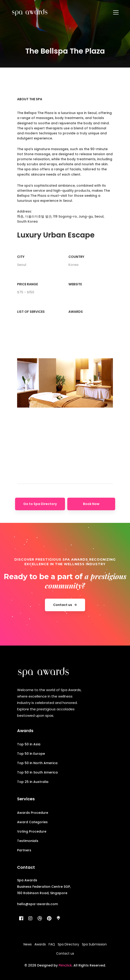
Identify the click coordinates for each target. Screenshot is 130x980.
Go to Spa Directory (40, 504)
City (21, 265)
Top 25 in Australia (33, 782)
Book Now (91, 504)
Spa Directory (68, 944)
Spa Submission (94, 944)
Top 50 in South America (37, 772)
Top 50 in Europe (31, 754)
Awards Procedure (33, 813)
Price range (27, 293)
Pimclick (65, 965)
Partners (24, 850)
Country (76, 265)
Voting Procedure (32, 831)
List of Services (31, 320)
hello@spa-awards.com (38, 904)
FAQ (52, 944)
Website (75, 293)
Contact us (65, 953)
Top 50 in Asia (29, 744)
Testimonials (28, 841)
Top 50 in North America (37, 763)
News (28, 944)
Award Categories (32, 822)
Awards (76, 320)
